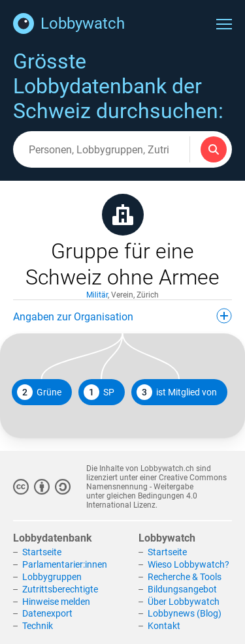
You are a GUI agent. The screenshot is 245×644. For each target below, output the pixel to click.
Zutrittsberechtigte (60, 589)
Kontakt (164, 626)
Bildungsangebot (182, 589)
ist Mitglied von (177, 392)
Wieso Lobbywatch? (188, 564)
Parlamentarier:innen (65, 564)
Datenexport (47, 613)
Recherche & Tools (185, 577)
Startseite (42, 552)
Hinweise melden (56, 602)
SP (99, 392)
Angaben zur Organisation (122, 316)
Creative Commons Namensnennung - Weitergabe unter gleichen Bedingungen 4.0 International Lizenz (156, 491)
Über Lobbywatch (184, 602)
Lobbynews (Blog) (185, 613)
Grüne (39, 392)
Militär (97, 295)
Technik (38, 626)
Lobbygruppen (52, 577)
